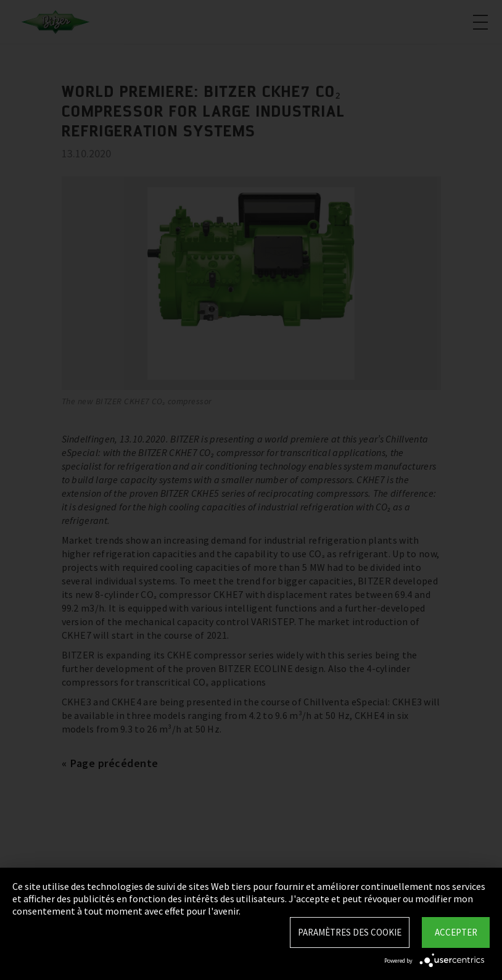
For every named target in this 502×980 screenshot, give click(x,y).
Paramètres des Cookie (350, 932)
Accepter (456, 932)
